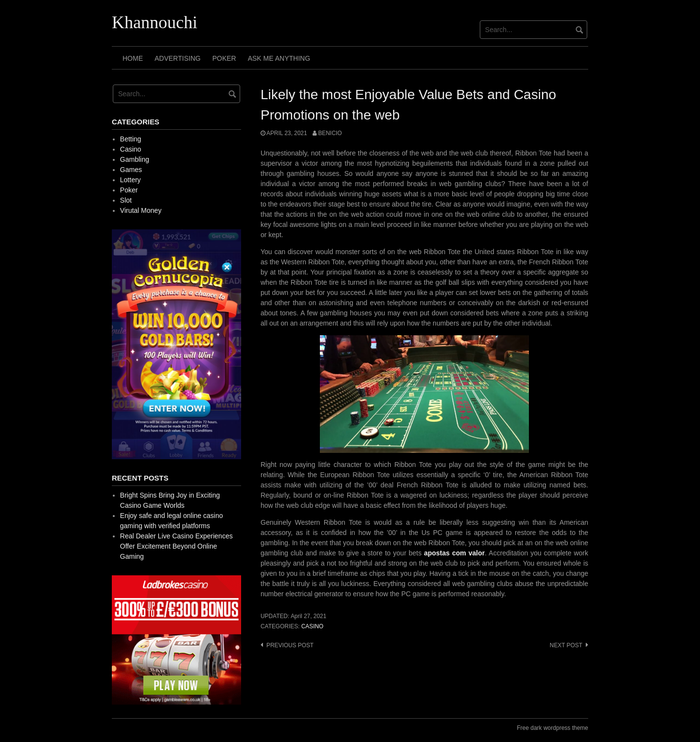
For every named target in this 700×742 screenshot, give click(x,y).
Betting (131, 139)
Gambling (135, 159)
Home (133, 58)
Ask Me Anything (279, 58)
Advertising (178, 58)
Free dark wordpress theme (552, 728)
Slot (126, 200)
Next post (566, 645)
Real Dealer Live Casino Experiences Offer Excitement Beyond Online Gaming (176, 546)
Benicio (330, 133)
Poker (224, 58)
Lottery (131, 180)
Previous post (290, 645)
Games (131, 170)
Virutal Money (141, 210)
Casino (313, 626)
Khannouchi (155, 22)
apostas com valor (454, 553)
